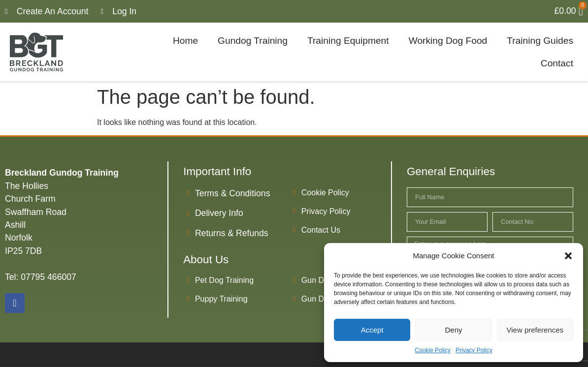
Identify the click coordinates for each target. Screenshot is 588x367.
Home (185, 41)
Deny (453, 330)
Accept (372, 330)
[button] (568, 256)
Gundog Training (253, 41)
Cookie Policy (433, 350)
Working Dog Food (448, 41)
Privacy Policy (474, 350)
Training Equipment (348, 41)
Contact (557, 63)
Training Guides (540, 41)
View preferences (535, 330)
